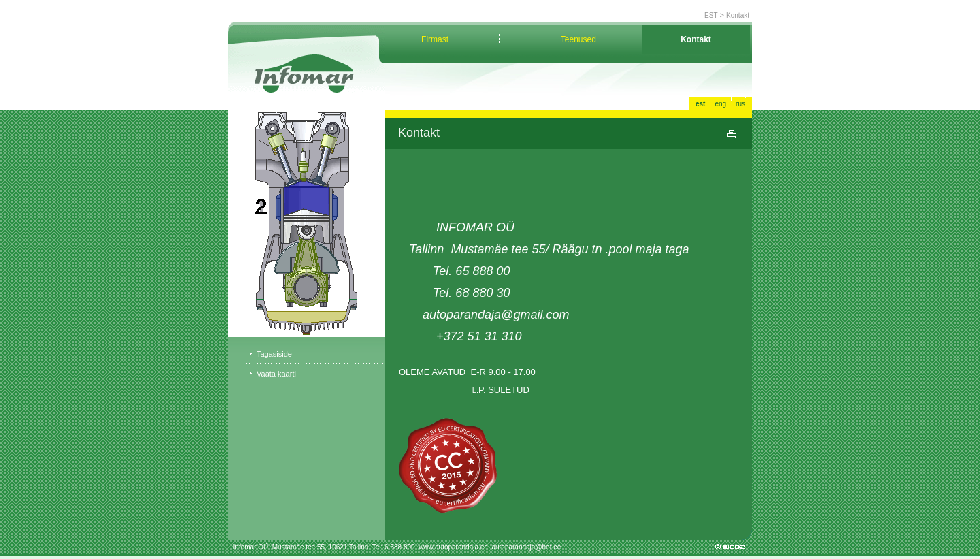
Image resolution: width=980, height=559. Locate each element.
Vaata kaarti (276, 374)
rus (740, 104)
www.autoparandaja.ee (454, 547)
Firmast (435, 39)
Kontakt (738, 15)
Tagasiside (274, 354)
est (700, 104)
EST (711, 15)
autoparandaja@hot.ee (526, 547)
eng (720, 104)
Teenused (578, 39)
